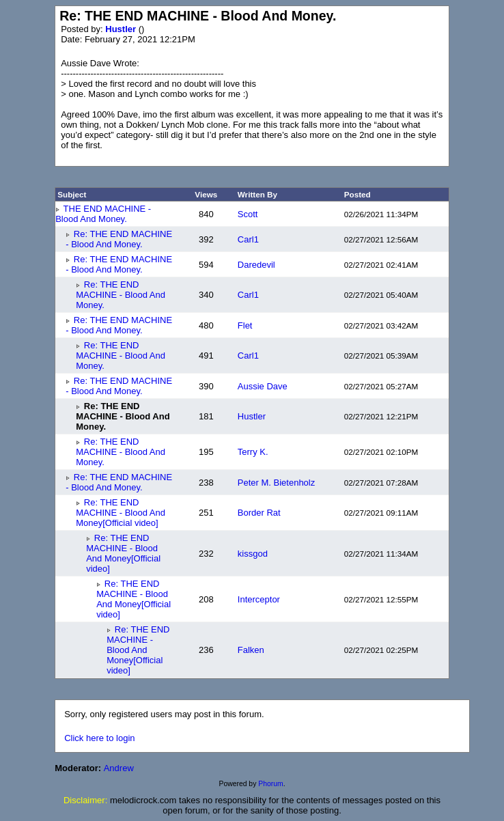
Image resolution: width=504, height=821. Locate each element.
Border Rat (259, 513)
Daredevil (256, 265)
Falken (251, 650)
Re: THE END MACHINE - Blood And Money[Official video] (121, 513)
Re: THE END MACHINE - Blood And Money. (119, 239)
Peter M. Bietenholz (276, 483)
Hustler (122, 29)
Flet (245, 325)
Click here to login (99, 738)
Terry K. (253, 452)
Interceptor (259, 599)
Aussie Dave (263, 386)
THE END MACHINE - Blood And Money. (103, 214)
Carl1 (248, 239)
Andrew (119, 768)
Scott (248, 214)
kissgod (253, 554)
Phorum (270, 784)
